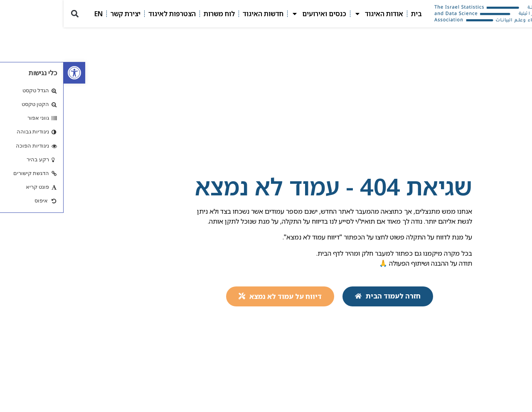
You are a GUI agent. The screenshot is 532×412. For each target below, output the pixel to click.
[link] (11, 73)
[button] (11, 14)
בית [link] (353, 14)
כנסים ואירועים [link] (255, 14)
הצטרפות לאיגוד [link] (108, 14)
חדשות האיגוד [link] (199, 14)
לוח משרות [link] (156, 14)
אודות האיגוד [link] (315, 14)
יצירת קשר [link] (62, 14)
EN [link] (35, 14)
